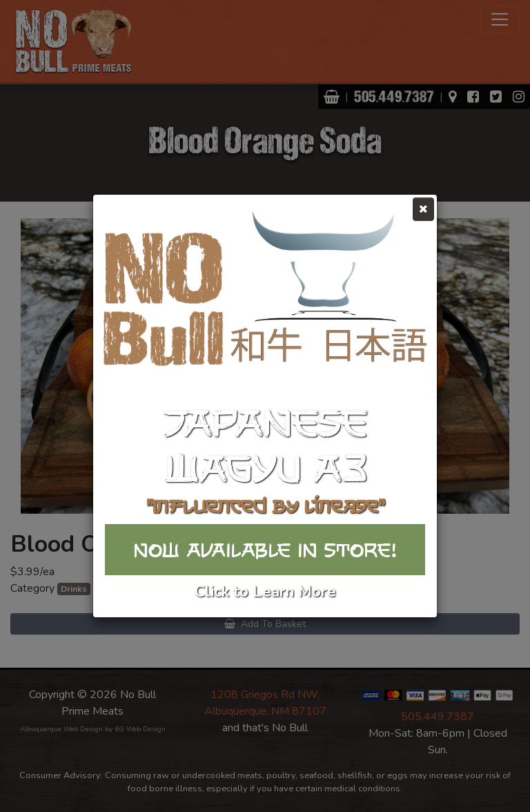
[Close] (423, 209)
